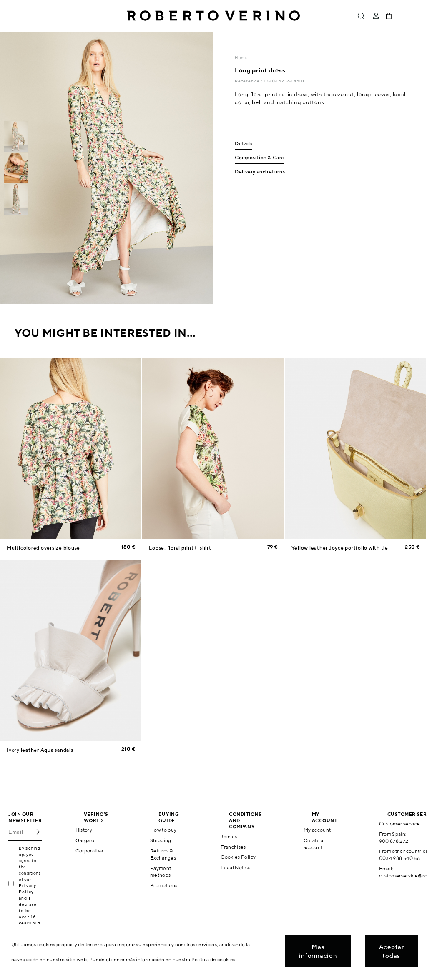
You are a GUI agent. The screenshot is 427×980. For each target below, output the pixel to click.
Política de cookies (213, 959)
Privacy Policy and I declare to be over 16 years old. (30, 904)
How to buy (163, 830)
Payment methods (161, 872)
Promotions (164, 885)
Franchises (233, 847)
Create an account (315, 844)
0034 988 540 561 (401, 858)
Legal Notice (236, 867)
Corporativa (89, 851)
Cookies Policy (238, 857)
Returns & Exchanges (163, 854)
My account (317, 830)
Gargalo (85, 840)
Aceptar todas (392, 951)
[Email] (19, 832)
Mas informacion (318, 951)
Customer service (400, 824)
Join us (229, 836)
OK (36, 832)
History (84, 830)
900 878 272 (394, 841)
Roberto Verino (213, 16)
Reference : (249, 81)
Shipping (161, 840)
